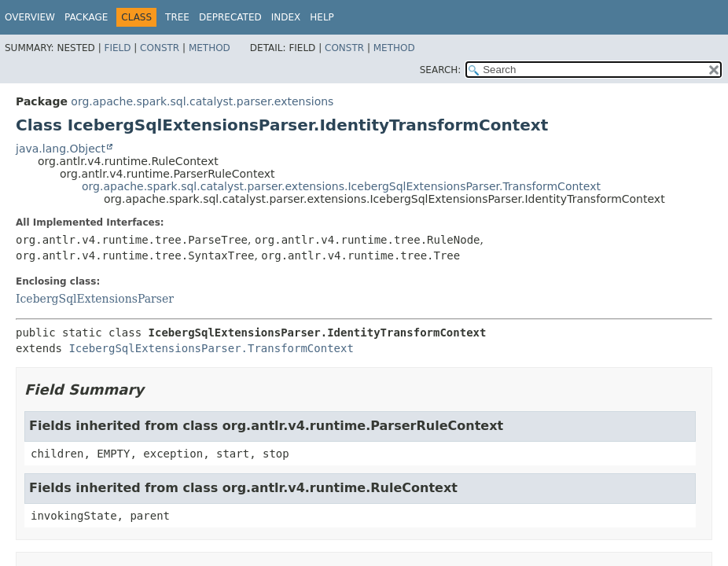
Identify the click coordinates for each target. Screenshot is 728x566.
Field (117, 48)
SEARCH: (441, 70)
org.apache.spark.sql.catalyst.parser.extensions (202, 101)
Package (86, 17)
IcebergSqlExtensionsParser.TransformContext (211, 348)
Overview (30, 17)
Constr (160, 48)
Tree (177, 17)
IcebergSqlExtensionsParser (95, 299)
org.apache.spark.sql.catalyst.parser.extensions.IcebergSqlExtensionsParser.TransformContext (341, 186)
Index (286, 17)
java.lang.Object (61, 149)
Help (322, 17)
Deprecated (230, 17)
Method (210, 48)
